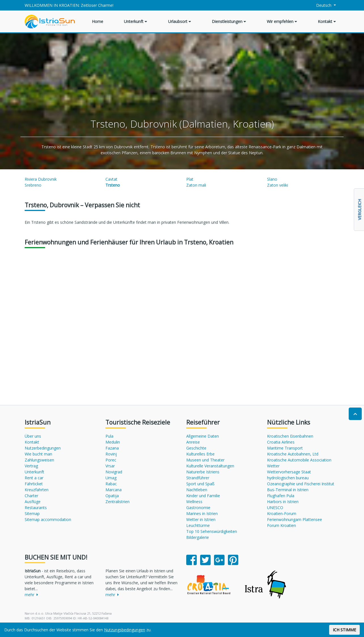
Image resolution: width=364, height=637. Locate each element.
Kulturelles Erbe (200, 454)
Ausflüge (33, 502)
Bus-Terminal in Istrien (288, 490)
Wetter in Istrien (201, 519)
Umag (111, 478)
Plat (190, 179)
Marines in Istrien (202, 513)
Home (98, 21)
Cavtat (111, 179)
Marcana (114, 490)
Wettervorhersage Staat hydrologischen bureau (289, 475)
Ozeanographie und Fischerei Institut (301, 484)
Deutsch (321, 5)
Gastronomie (198, 508)
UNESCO (275, 508)
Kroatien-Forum (282, 513)
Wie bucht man (38, 454)
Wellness (194, 502)
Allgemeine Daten (203, 436)
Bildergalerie (198, 537)
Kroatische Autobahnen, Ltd (293, 454)
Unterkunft (136, 21)
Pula (109, 436)
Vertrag (31, 466)
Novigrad (114, 472)
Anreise (193, 442)
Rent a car (34, 478)
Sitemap (32, 513)
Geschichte (196, 448)
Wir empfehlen (282, 21)
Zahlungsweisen (39, 460)
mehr (31, 595)
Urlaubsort (180, 21)
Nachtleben (197, 490)
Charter (31, 496)
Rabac (111, 484)
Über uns (33, 436)
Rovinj (111, 454)
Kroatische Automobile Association (299, 460)
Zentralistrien (118, 502)
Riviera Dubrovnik (41, 179)
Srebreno (33, 185)
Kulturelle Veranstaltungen (210, 466)
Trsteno (113, 185)
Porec (111, 460)
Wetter (273, 466)
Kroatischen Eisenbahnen (290, 436)
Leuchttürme (198, 525)
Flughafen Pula (281, 496)
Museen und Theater (205, 460)
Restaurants (36, 508)
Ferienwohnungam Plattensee (295, 519)
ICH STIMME (344, 630)
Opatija (112, 496)
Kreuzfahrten (37, 490)
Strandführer (198, 478)
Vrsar (110, 466)
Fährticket (34, 484)
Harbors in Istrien (283, 502)
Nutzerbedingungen (43, 448)
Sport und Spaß (200, 484)
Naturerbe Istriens (203, 472)
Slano (272, 179)
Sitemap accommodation (48, 519)
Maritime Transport (285, 448)
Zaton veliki (278, 185)
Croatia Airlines (281, 442)
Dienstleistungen (229, 21)
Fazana (112, 448)
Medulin (113, 442)
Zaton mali (196, 185)
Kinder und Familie (203, 496)
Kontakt (327, 21)
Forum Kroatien (282, 525)
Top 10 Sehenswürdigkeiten (212, 531)
